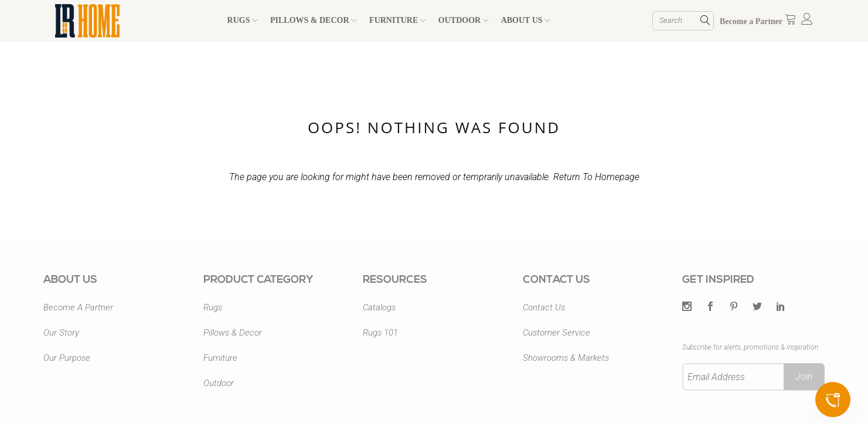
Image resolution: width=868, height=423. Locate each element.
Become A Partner (78, 307)
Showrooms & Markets (566, 358)
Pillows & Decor (233, 333)
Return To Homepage (596, 177)
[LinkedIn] (781, 307)
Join (804, 376)
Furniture (220, 358)
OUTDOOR (464, 20)
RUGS (243, 20)
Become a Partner (751, 21)
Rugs (213, 307)
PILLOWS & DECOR (314, 20)
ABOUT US (526, 20)
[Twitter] (687, 307)
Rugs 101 (380, 333)
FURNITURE (398, 20)
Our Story (61, 333)
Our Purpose (67, 358)
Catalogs (379, 307)
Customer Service (556, 333)
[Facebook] (710, 307)
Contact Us (544, 307)
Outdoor (219, 383)
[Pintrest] (734, 307)
